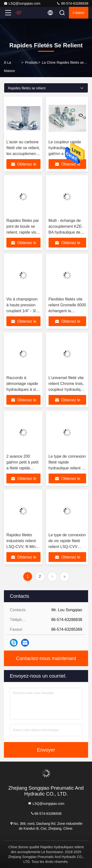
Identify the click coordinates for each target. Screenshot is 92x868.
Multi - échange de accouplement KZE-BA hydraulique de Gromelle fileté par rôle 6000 (66, 232)
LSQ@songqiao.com (22, 3)
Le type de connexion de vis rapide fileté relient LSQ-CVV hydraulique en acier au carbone (67, 547)
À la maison (9, 67)
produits (31, 62)
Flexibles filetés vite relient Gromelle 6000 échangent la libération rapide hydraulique (67, 311)
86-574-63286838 (72, 3)
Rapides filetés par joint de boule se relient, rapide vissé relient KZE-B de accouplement (23, 232)
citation (79, 13)
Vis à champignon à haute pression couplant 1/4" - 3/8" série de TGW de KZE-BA (23, 311)
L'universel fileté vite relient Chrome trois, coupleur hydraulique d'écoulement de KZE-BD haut (67, 389)
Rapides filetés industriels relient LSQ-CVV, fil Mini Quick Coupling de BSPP (22, 547)
